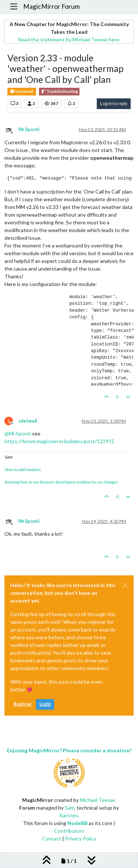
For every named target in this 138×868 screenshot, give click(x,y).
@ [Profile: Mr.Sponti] (18, 433)
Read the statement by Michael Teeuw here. (69, 39)
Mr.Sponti (29, 129)
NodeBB (77, 823)
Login (45, 704)
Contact (52, 838)
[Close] (125, 585)
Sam (70, 808)
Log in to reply (114, 103)
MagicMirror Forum (52, 6)
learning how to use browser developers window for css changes (61, 482)
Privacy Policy (81, 838)
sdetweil (28, 421)
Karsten (69, 815)
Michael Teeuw (97, 800)
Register (23, 704)
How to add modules (23, 469)
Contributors (69, 831)
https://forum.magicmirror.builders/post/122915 (59, 441)
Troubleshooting (59, 92)
